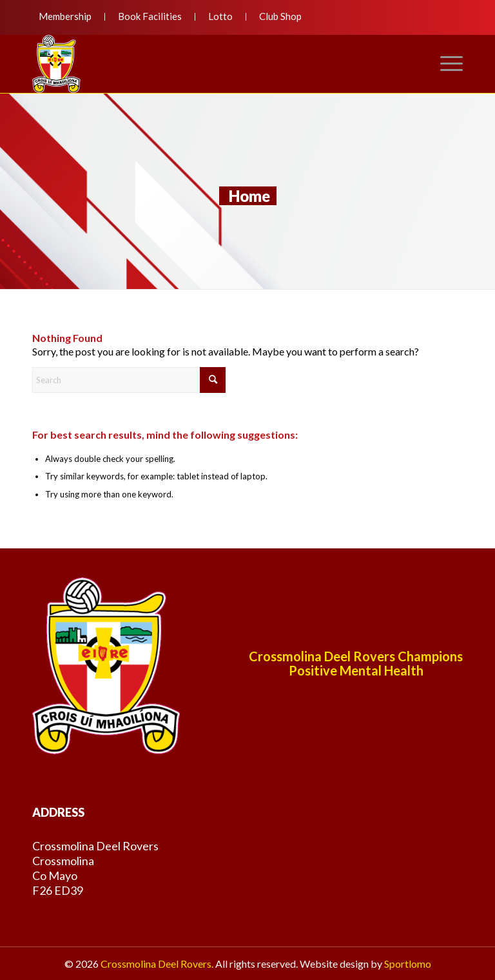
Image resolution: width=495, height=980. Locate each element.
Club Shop (280, 16)
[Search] (129, 380)
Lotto (220, 16)
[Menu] (445, 64)
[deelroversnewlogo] (56, 64)
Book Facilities (150, 16)
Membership (65, 16)
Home (249, 196)
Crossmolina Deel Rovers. (157, 964)
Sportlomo (408, 964)
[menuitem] (69, 17)
